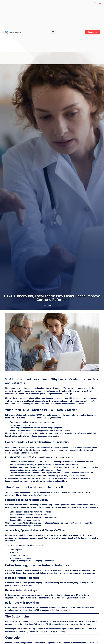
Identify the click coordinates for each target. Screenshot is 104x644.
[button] (53, 32)
